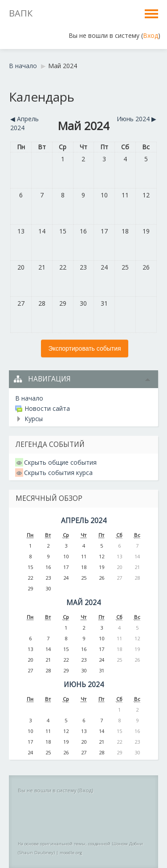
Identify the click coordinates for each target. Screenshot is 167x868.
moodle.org (71, 853)
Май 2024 (63, 66)
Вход (151, 35)
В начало (23, 66)
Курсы (34, 419)
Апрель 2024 (84, 521)
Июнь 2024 (84, 685)
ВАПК (21, 13)
